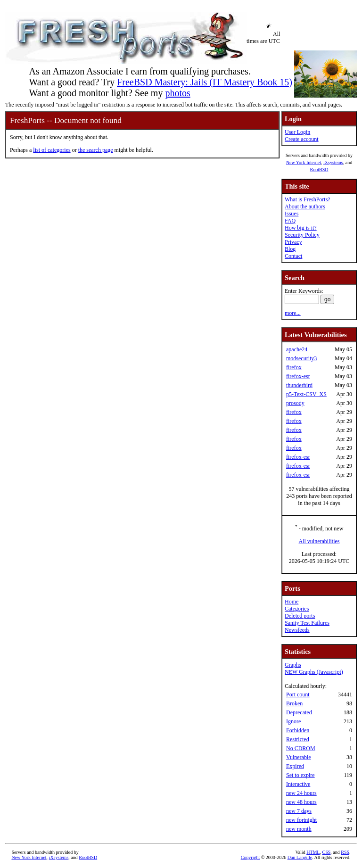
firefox (294, 367)
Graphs (293, 665)
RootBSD (319, 169)
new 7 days (299, 811)
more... (293, 313)
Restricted (298, 739)
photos (177, 93)
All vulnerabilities (319, 541)
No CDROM (301, 748)
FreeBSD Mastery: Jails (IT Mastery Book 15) (205, 82)
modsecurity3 (301, 358)
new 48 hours (301, 802)
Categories (297, 609)
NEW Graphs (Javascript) (314, 672)
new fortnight (301, 820)
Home (292, 602)
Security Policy (302, 235)
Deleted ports (300, 616)
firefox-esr (298, 376)
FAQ (290, 221)
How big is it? (301, 228)
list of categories (52, 150)
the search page (96, 150)
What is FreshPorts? (308, 199)
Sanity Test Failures (307, 623)
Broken (294, 703)
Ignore (293, 721)
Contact (293, 256)
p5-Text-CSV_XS (306, 394)
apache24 (297, 349)
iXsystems (333, 162)
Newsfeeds (297, 630)
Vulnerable (299, 757)
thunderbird (299, 385)
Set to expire (300, 775)
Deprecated (299, 712)
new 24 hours (301, 793)
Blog (290, 249)
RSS (345, 852)
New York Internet (304, 162)
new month (299, 829)
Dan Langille (300, 857)
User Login (297, 132)
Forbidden (298, 730)
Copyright (251, 857)
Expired (295, 766)
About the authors (305, 207)
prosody (295, 403)
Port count (298, 694)
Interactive (298, 784)
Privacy (293, 242)
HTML (313, 852)
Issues (292, 214)
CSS (326, 852)
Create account (302, 139)
